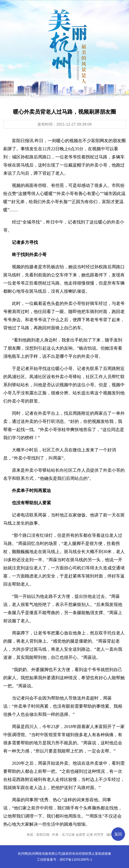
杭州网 (23, 854)
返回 (118, 834)
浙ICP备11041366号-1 (76, 860)
